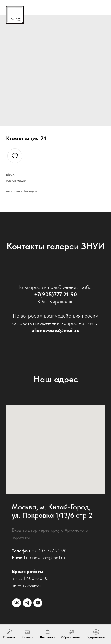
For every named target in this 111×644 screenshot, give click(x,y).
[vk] (17, 603)
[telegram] (27, 603)
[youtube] (38, 603)
